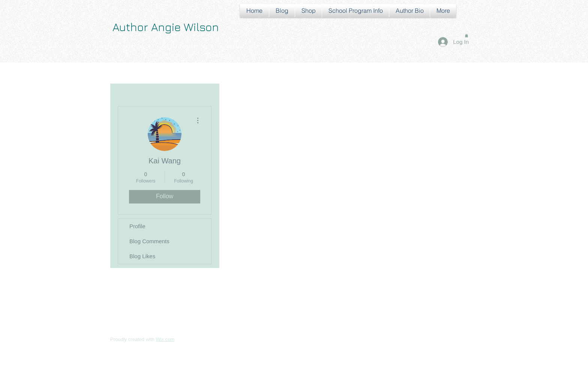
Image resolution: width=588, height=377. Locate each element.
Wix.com (165, 339)
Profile (137, 226)
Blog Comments (149, 241)
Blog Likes (142, 256)
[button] (466, 36)
